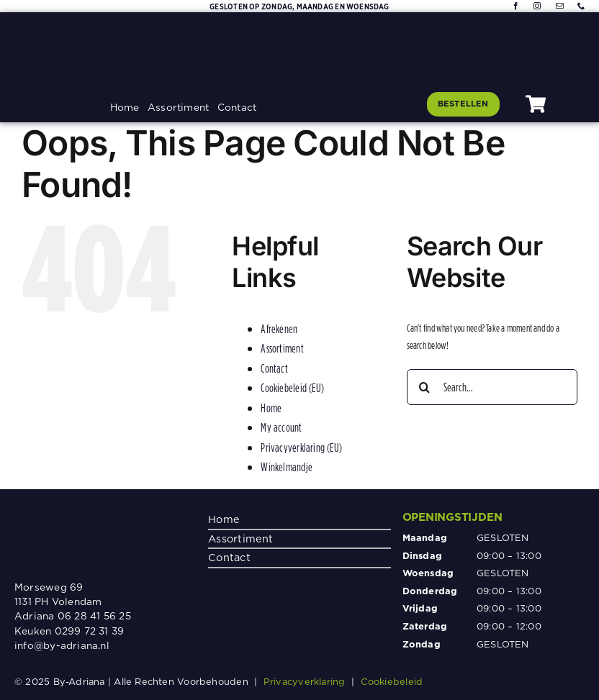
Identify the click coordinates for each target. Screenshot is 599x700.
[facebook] (515, 6)
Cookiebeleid (392, 681)
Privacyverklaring (305, 681)
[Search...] (492, 387)
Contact (274, 368)
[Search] (425, 387)
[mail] (559, 6)
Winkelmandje (287, 467)
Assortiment (282, 348)
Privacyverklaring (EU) (301, 447)
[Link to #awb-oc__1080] (536, 104)
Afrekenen (279, 329)
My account (281, 427)
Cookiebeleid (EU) (292, 388)
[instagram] (537, 6)
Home (271, 408)
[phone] (581, 6)
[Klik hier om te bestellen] (463, 104)
